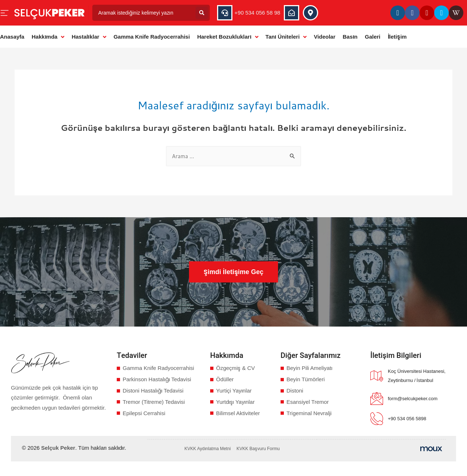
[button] (233, 272)
